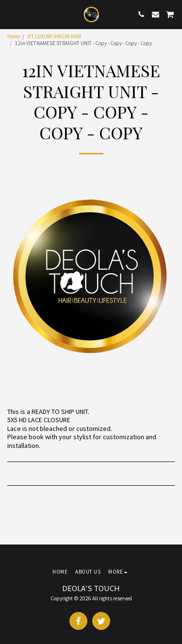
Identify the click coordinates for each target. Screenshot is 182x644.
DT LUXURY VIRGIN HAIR (54, 36)
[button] (11, 14)
